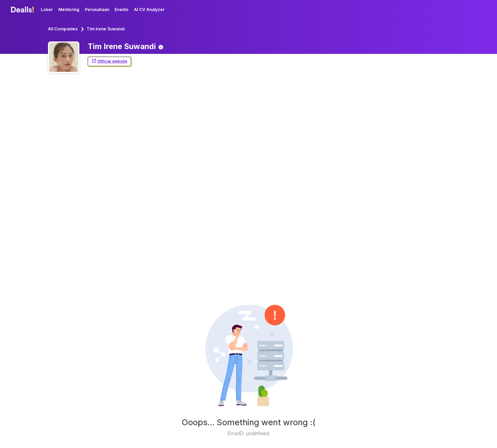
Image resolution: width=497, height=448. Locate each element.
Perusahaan (97, 9)
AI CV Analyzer (149, 9)
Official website (109, 61)
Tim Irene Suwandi (106, 29)
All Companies (63, 29)
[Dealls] (23, 10)
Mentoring (69, 9)
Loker (47, 9)
